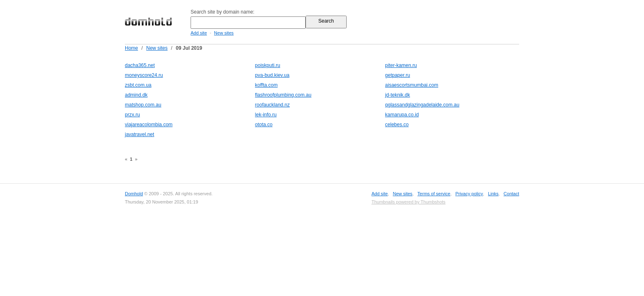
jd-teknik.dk (398, 95)
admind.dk (136, 95)
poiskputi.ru (268, 65)
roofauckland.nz (273, 105)
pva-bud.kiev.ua (272, 75)
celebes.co (397, 125)
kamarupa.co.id (402, 115)
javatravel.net (139, 134)
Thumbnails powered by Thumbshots (408, 202)
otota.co (264, 125)
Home (131, 48)
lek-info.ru (266, 115)
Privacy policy (469, 194)
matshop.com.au (143, 105)
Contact (511, 194)
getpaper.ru (398, 75)
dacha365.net (140, 65)
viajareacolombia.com (149, 125)
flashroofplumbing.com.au (283, 95)
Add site (199, 33)
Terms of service (434, 194)
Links (493, 194)
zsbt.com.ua (138, 85)
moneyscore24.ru (144, 75)
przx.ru (132, 115)
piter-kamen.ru (401, 65)
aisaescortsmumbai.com (412, 85)
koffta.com (266, 85)
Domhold (134, 194)
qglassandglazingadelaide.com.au (422, 105)
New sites (224, 33)
